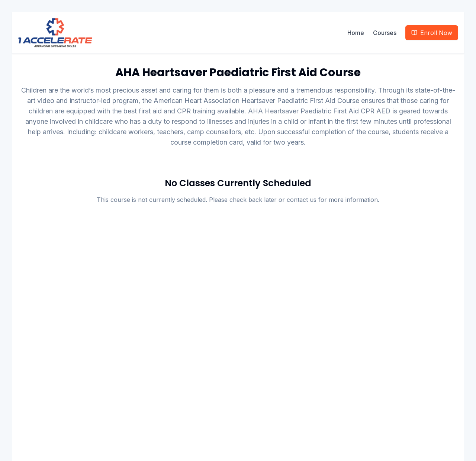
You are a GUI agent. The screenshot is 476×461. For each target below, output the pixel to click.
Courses (385, 33)
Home (356, 33)
